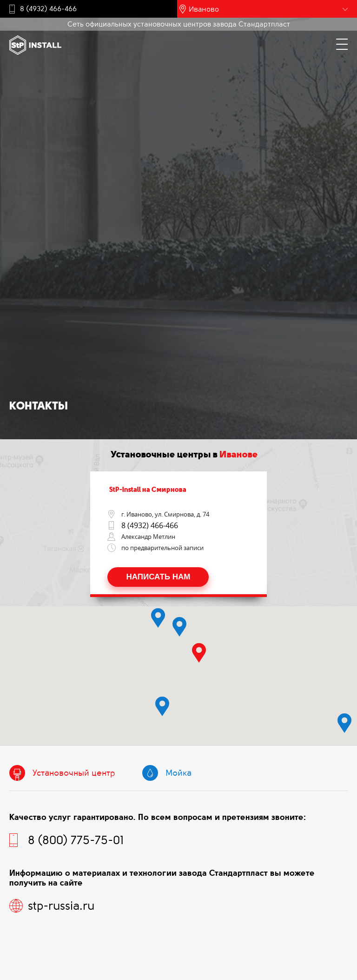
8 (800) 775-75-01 (76, 840)
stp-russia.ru (61, 906)
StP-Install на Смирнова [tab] (144, 490)
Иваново (204, 9)
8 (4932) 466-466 (48, 9)
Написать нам (158, 577)
